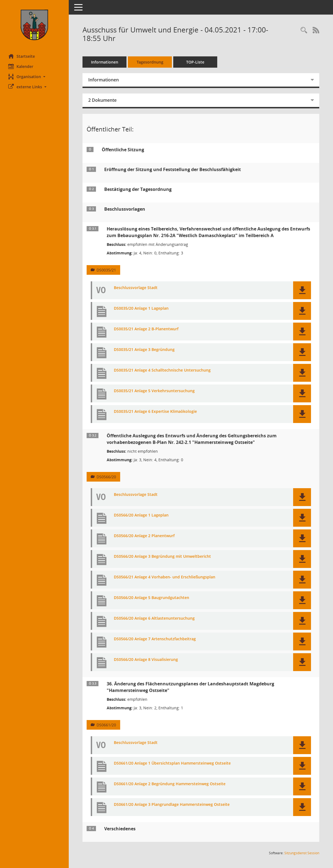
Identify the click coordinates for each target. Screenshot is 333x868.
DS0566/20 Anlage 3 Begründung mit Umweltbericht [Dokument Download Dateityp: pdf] (162, 557)
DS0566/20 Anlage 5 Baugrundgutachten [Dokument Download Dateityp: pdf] (152, 598)
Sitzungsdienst (302, 853)
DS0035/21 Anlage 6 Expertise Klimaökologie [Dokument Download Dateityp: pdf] (155, 412)
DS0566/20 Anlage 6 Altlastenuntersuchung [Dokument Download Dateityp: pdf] (154, 618)
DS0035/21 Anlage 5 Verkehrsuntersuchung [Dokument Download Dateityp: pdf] (154, 391)
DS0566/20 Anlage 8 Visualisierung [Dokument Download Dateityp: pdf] (146, 660)
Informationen (105, 62)
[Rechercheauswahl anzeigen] (304, 30)
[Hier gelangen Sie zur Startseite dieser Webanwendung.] (34, 25)
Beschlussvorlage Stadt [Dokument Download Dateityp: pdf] (136, 288)
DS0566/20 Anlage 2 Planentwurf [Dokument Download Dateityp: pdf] (144, 536)
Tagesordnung (150, 62)
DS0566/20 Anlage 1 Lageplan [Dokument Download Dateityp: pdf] (141, 515)
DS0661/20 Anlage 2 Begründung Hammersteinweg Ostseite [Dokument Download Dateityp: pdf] (170, 784)
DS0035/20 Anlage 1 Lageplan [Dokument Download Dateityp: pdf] (141, 308)
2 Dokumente (102, 100)
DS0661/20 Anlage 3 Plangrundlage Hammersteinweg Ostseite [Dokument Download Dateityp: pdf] (172, 805)
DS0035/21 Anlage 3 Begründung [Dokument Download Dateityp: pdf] (144, 350)
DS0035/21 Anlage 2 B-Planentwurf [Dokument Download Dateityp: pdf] (146, 329)
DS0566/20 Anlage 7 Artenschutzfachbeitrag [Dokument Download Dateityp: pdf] (155, 639)
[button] (34, 77)
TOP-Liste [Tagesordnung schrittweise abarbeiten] (195, 62)
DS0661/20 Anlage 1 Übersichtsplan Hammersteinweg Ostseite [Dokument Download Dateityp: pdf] (172, 763)
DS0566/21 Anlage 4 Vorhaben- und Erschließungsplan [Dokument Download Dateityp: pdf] (165, 577)
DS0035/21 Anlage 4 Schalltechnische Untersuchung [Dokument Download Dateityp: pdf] (162, 370)
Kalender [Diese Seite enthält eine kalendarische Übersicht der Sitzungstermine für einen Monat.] (21, 66)
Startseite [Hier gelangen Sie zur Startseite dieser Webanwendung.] (22, 56)
